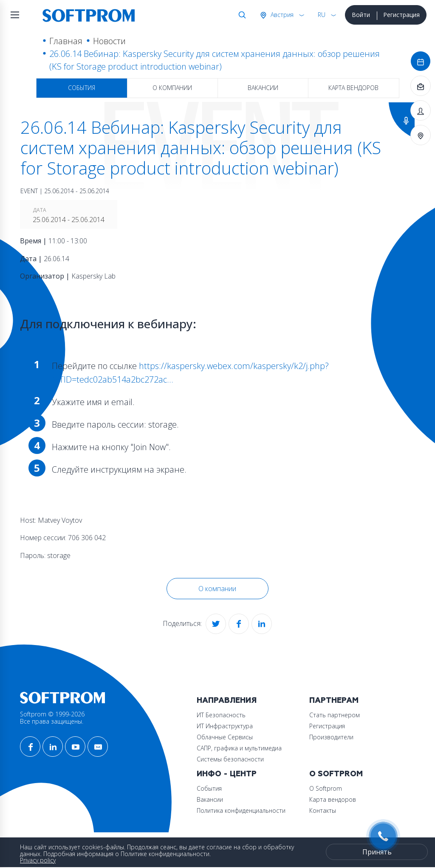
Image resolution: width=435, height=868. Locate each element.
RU (322, 15)
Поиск (240, 15)
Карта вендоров (353, 88)
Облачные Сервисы (225, 737)
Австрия (281, 15)
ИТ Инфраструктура (225, 726)
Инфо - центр (227, 774)
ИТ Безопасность (221, 715)
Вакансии (263, 88)
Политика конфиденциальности (241, 810)
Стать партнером (335, 715)
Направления (227, 700)
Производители (331, 737)
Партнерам (334, 700)
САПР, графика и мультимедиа (239, 748)
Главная (66, 41)
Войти (361, 15)
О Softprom (336, 774)
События (82, 88)
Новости (109, 41)
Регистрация (401, 15)
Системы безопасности (230, 759)
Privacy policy (38, 860)
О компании (172, 88)
